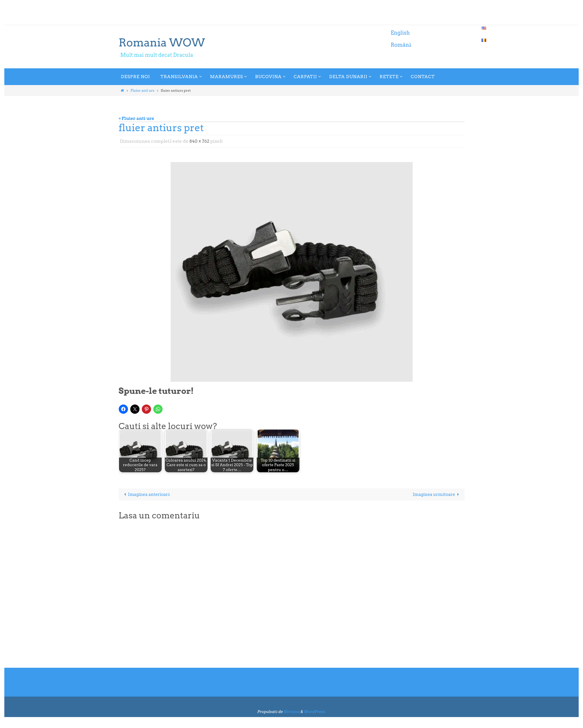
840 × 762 (200, 141)
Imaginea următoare (436, 494)
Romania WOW (162, 42)
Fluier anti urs (143, 90)
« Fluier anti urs (136, 118)
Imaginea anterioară (147, 494)
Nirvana (291, 712)
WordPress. (315, 712)
